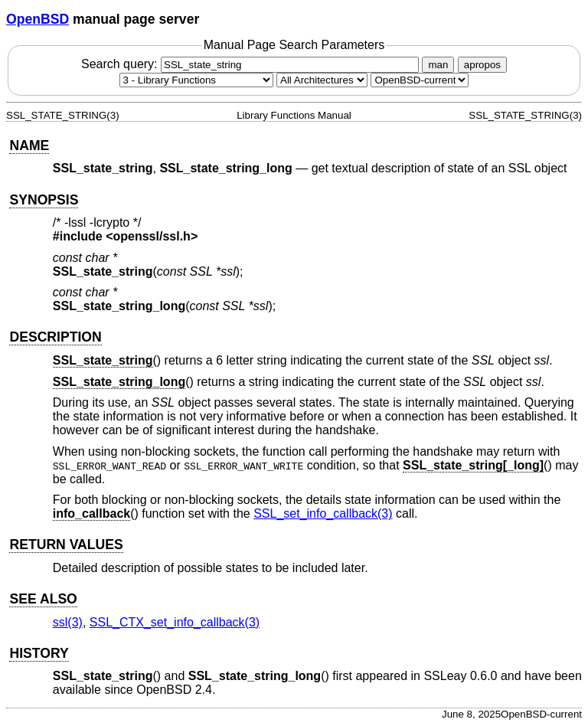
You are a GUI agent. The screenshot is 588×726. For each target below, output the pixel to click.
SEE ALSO (43, 599)
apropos (482, 65)
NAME (29, 146)
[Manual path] (420, 80)
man (438, 65)
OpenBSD (38, 19)
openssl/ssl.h (152, 236)
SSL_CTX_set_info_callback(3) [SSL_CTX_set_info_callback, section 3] (175, 622)
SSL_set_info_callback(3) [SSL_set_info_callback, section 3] (323, 513)
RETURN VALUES (66, 544)
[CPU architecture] (322, 80)
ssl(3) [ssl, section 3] (68, 622)
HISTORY (39, 653)
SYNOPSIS (44, 200)
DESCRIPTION (55, 337)
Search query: (252, 64)
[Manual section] (196, 80)
